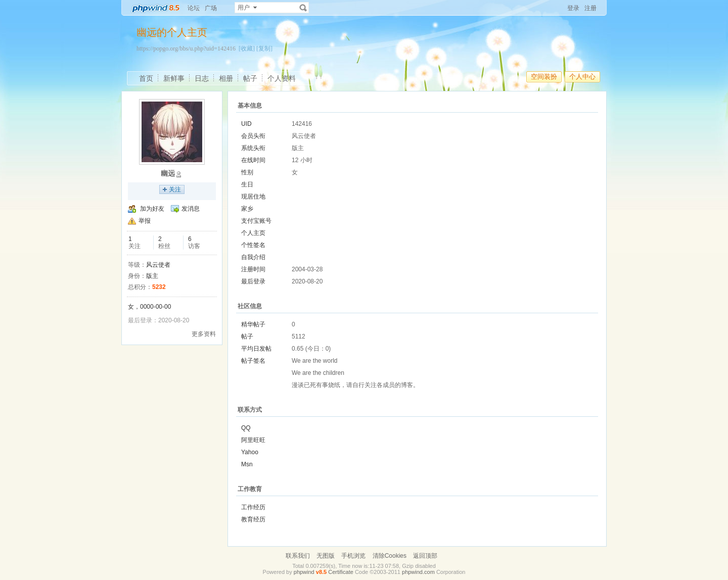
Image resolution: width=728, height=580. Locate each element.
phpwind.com (418, 572)
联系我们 (298, 556)
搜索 (303, 8)
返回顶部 (425, 556)
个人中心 (582, 77)
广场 (211, 8)
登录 (573, 8)
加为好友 (152, 209)
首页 (146, 78)
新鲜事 (174, 78)
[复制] (264, 49)
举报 (145, 221)
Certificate (341, 572)
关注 (175, 189)
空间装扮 (544, 77)
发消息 (191, 209)
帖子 (250, 78)
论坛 (194, 8)
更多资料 (204, 334)
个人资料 (282, 78)
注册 (590, 8)
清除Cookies (390, 556)
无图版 (326, 556)
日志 (202, 78)
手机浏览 (353, 556)
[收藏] (247, 49)
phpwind (304, 572)
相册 (226, 78)
